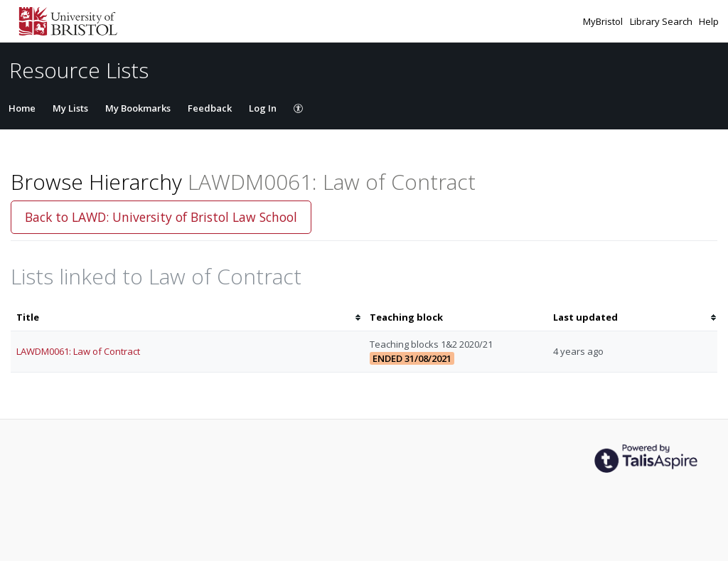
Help (709, 21)
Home (22, 108)
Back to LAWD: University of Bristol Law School (161, 217)
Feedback (210, 108)
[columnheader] (187, 317)
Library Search (662, 21)
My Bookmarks (138, 108)
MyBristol (604, 21)
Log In (263, 108)
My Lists (70, 108)
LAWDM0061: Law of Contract (78, 351)
